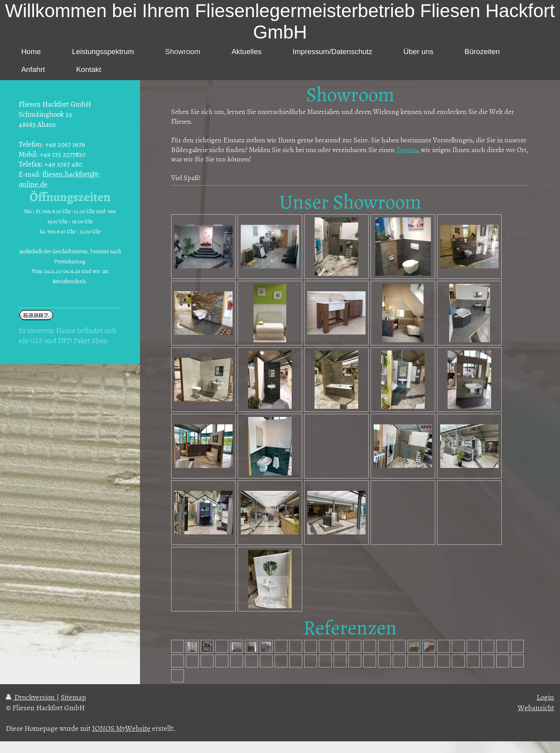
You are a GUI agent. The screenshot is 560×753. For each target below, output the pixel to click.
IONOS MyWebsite (121, 728)
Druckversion (31, 697)
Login (545, 697)
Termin (407, 150)
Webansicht (536, 707)
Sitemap (73, 697)
